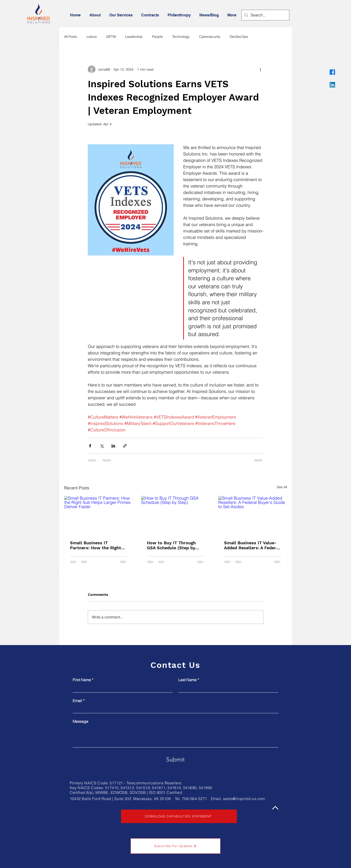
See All (282, 487)
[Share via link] (125, 446)
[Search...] (265, 15)
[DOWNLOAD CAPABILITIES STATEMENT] (179, 816)
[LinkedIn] (332, 85)
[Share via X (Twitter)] (102, 446)
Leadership (134, 37)
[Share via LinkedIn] (113, 446)
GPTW (111, 37)
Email (79, 701)
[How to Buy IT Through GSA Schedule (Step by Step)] (175, 515)
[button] (96, 15)
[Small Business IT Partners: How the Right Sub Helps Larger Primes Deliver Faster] (99, 515)
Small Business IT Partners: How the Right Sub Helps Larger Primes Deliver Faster (96, 545)
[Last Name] (227, 688)
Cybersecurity (210, 37)
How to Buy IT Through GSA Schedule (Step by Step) (171, 545)
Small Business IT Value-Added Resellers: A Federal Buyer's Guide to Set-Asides (252, 545)
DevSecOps (239, 37)
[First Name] (121, 688)
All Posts (70, 37)
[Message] (175, 736)
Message (80, 721)
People (157, 37)
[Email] (174, 709)
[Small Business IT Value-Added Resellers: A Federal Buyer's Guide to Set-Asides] (253, 515)
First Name (83, 680)
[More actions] (261, 69)
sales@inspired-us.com (244, 799)
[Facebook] (332, 72)
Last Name (189, 680)
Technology (181, 37)
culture (92, 37)
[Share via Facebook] (90, 446)
